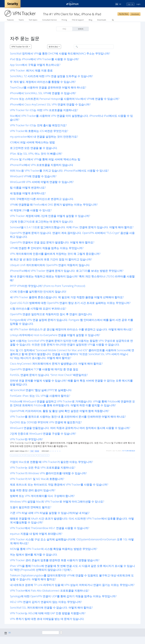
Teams (21, 20)
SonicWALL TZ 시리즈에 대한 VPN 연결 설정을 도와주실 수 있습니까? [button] (51, 76)
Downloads (135, 14)
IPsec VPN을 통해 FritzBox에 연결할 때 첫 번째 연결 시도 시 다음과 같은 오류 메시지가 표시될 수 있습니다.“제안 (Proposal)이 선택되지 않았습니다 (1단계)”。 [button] (72, 568)
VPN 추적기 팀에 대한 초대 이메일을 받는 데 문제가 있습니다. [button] (47, 619)
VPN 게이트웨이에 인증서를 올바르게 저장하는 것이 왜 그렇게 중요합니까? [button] (55, 254)
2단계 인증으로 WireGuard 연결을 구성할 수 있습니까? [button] (43, 434)
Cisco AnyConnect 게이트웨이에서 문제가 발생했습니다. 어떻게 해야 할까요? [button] (56, 364)
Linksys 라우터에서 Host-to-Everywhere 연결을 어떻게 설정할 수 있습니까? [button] (55, 335)
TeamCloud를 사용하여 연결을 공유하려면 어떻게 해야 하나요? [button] (48, 87)
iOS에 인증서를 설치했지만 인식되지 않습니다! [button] (38, 291)
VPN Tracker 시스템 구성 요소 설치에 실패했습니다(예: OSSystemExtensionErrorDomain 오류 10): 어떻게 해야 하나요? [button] (72, 541)
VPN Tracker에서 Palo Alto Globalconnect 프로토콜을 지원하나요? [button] (50, 590)
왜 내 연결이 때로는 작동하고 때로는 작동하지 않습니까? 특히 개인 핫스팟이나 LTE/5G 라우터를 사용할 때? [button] (72, 278)
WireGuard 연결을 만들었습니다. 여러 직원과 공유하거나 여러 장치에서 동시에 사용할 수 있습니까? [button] (70, 428)
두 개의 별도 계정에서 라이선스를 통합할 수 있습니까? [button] (43, 82)
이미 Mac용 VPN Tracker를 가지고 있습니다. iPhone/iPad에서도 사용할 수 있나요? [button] (59, 171)
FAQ (64, 29)
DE (120, 4)
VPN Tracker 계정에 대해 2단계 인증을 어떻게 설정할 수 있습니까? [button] (50, 216)
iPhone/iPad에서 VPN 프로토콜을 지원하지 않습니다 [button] (42, 165)
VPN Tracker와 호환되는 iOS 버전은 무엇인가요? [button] (39, 131)
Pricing (64, 20)
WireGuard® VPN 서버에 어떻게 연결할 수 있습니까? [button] (42, 182)
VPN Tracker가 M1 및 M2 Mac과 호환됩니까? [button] (37, 479)
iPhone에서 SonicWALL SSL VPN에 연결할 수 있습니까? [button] (43, 93)
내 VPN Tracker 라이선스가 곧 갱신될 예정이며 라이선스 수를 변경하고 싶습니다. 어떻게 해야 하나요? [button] (71, 329)
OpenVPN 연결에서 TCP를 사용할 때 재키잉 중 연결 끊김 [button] (44, 369)
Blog (90, 20)
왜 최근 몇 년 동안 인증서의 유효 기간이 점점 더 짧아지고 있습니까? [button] (51, 259)
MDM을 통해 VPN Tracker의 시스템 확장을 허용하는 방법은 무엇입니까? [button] (54, 549)
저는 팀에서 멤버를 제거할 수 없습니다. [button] (34, 554)
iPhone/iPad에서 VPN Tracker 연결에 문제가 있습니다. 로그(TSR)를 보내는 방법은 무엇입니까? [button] (67, 271)
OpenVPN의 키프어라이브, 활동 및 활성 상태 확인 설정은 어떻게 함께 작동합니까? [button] (60, 411)
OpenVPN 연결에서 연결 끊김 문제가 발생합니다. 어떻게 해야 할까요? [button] (52, 242)
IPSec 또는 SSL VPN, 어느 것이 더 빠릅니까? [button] (36, 154)
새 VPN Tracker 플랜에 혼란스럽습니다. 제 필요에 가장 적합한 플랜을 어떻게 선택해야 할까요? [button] (67, 297)
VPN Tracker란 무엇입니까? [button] (26, 439)
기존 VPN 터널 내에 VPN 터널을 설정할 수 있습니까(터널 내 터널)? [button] (50, 513)
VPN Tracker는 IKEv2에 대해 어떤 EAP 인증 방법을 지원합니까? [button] (48, 613)
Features (10, 20)
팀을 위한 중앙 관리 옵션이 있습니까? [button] (33, 490)
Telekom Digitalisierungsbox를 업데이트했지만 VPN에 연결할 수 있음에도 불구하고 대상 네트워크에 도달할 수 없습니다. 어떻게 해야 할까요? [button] (72, 577)
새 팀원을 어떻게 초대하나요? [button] (28, 193)
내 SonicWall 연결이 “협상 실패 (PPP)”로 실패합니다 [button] (41, 390)
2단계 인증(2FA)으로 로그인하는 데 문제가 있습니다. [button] (42, 221)
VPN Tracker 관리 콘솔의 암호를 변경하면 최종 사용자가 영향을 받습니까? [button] (55, 560)
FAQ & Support (78, 20)
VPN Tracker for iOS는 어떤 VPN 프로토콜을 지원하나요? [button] (44, 110)
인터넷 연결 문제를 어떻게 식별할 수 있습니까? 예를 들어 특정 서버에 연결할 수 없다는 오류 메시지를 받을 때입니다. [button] (71, 382)
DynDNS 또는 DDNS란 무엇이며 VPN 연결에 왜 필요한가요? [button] (46, 422)
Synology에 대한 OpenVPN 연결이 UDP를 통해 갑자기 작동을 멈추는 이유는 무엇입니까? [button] (63, 596)
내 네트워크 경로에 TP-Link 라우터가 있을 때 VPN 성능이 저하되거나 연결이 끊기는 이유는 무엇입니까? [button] (72, 585)
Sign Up (130, 4)
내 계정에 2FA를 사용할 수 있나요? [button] (31, 210)
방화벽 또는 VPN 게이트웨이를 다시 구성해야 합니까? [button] (42, 496)
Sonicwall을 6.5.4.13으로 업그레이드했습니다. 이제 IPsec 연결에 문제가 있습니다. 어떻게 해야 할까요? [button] (72, 227)
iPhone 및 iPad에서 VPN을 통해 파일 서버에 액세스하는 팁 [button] (45, 159)
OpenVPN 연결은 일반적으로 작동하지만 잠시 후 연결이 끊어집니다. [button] (51, 314)
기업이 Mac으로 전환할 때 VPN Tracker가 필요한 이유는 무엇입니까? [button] (51, 462)
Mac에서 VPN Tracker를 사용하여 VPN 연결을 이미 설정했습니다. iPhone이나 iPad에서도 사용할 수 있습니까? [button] (71, 118)
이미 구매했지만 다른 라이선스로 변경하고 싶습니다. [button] (42, 199)
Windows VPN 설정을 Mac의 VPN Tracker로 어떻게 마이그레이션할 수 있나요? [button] (57, 501)
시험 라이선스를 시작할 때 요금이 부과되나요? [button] (38, 308)
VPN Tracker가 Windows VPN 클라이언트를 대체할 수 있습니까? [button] (48, 473)
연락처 (81, 29)
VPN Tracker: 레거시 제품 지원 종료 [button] (31, 70)
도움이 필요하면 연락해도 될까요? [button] (31, 507)
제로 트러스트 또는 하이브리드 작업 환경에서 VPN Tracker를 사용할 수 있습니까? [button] (59, 484)
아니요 (37, 451)
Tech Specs (33, 20)
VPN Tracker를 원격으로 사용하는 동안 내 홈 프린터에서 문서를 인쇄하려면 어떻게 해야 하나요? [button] (68, 417)
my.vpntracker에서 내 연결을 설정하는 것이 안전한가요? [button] (44, 137)
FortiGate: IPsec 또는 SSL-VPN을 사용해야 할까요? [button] (40, 396)
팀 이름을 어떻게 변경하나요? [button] (28, 188)
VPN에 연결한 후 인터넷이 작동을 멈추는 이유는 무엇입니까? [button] (47, 248)
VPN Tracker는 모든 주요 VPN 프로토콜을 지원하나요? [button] (43, 467)
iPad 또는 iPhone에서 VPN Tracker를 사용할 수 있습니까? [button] (44, 59)
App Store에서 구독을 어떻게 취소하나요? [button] (35, 65)
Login (138, 4)
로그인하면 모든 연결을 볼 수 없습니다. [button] (34, 148)
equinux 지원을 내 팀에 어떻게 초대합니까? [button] (36, 534)
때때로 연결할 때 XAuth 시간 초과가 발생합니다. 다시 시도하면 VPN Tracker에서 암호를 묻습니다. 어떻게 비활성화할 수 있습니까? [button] (72, 520)
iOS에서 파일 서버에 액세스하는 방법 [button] (32, 142)
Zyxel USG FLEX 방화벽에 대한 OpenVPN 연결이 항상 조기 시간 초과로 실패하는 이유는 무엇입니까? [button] (70, 303)
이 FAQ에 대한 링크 (129, 451)
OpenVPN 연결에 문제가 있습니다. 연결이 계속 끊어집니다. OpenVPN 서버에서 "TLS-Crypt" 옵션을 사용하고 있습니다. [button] (72, 235)
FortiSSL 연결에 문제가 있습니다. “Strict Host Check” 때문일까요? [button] (49, 375)
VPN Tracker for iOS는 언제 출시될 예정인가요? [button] (38, 125)
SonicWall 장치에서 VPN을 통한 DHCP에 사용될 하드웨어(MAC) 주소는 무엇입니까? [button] (60, 53)
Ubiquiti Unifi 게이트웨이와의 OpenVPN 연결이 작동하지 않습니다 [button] (50, 265)
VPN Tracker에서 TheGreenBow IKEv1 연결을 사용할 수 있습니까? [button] (50, 528)
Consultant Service (49, 20)
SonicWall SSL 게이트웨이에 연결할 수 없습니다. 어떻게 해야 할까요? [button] (51, 607)
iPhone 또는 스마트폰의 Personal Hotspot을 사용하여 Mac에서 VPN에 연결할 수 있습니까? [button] (65, 99)
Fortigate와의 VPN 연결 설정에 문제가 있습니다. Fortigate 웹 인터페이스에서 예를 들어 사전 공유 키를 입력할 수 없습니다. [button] (72, 322)
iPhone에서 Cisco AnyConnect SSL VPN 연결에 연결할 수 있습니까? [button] (50, 104)
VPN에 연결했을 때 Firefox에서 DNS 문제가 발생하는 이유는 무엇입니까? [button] (54, 204)
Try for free (123, 14)
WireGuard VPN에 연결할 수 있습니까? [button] (33, 176)
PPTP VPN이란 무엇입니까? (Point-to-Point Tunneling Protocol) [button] (48, 286)
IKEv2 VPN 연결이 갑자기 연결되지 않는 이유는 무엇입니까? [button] (46, 602)
